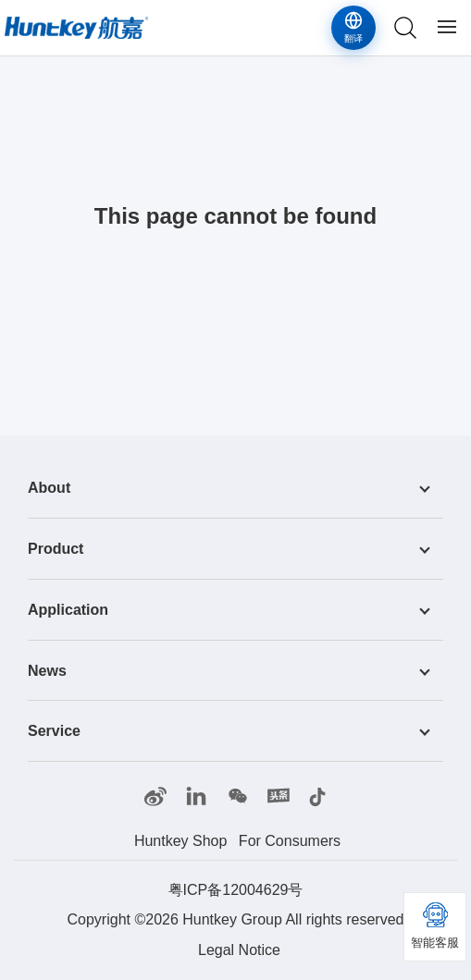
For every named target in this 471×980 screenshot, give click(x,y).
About (49, 488)
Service (54, 731)
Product (56, 549)
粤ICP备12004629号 (236, 890)
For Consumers (290, 841)
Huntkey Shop (181, 841)
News (47, 670)
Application (68, 610)
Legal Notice (239, 950)
